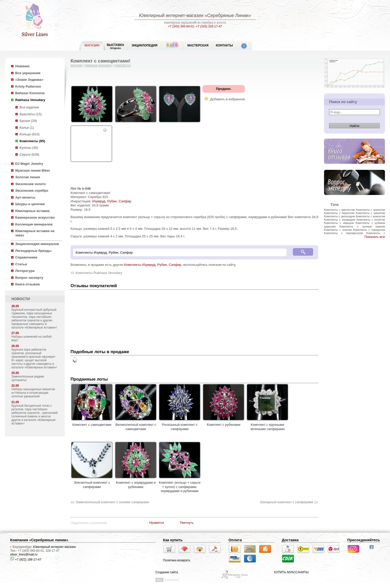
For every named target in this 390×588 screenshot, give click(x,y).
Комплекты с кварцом (339, 223)
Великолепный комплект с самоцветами (136, 425)
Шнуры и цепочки (30, 204)
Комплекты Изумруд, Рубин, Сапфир (153, 265)
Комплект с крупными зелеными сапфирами (267, 425)
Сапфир (125, 201)
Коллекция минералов (34, 224)
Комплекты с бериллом (339, 213)
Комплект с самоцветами (92, 423)
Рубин (112, 201)
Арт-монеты (25, 197)
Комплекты (123, 66)
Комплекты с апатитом (370, 210)
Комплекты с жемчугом (370, 216)
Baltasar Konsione (30, 93)
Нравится (157, 523)
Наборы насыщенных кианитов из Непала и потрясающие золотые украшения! (33, 393)
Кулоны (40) (29, 148)
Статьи (21, 264)
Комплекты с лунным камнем (362, 226)
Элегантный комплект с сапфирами (92, 483)
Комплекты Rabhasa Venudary (99, 273)
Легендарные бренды (33, 251)
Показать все (375, 237)
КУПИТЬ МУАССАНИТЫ (291, 572)
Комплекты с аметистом (339, 210)
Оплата (235, 540)
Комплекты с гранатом (370, 213)
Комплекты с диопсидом (339, 216)
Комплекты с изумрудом (340, 220)
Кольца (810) (30, 134)
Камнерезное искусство (35, 217)
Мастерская (198, 45)
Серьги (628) (29, 154)
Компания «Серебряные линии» (39, 540)
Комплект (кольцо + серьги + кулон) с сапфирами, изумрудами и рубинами (180, 485)
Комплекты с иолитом (371, 220)
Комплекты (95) (32, 141)
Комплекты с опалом (338, 230)
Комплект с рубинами (224, 423)
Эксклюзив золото (30, 184)
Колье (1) (27, 128)
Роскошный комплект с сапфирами (180, 425)
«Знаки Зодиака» (29, 80)
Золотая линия (28, 177)
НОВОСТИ (21, 299)
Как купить (173, 540)
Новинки (22, 66)
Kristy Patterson (28, 86)
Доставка (290, 540)
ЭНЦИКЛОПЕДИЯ (144, 45)
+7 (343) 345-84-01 (181, 26)
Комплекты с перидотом (369, 230)
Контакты (224, 45)
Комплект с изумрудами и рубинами (136, 483)
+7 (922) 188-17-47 (26, 560)
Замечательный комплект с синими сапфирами (112, 502)
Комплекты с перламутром (343, 233)
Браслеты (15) (31, 114)
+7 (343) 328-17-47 (209, 26)
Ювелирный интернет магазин (54, 547)
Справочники (26, 257)
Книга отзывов (28, 284)
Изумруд (99, 201)
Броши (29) (28, 121)
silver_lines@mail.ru (24, 554)
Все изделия (29, 107)
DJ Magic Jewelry (29, 164)
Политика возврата (177, 560)
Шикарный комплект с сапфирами (287, 502)
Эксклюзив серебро (32, 191)
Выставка (116, 46)
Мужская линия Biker (33, 170)
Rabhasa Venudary (30, 100)
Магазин (77, 66)
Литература (25, 271)
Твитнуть (187, 523)
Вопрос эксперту (29, 278)
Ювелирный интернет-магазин (171, 15)
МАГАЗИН (92, 45)
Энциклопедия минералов (37, 244)
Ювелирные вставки (32, 211)
